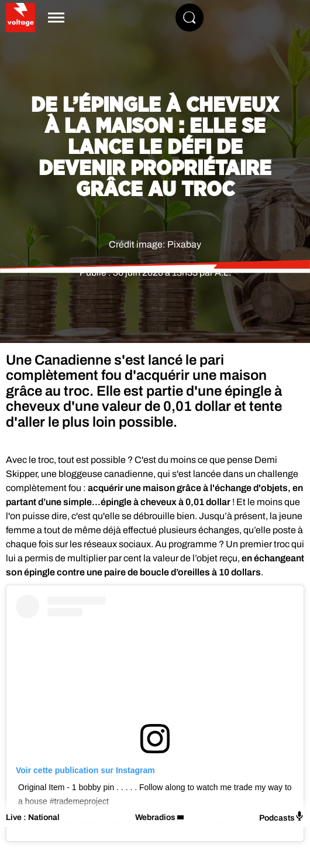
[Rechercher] (190, 18)
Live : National (33, 817)
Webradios (155, 817)
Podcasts (282, 817)
